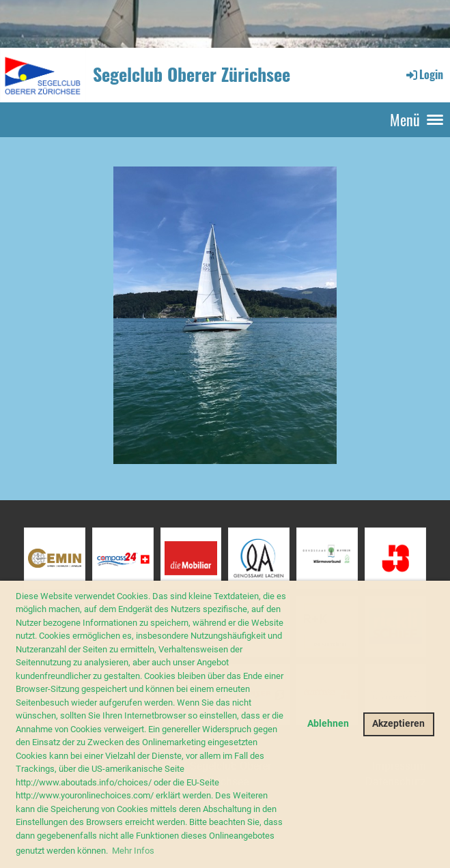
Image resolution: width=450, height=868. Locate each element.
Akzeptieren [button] (398, 724)
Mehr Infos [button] (133, 851)
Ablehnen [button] (328, 724)
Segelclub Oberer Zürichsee (192, 74)
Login (424, 74)
